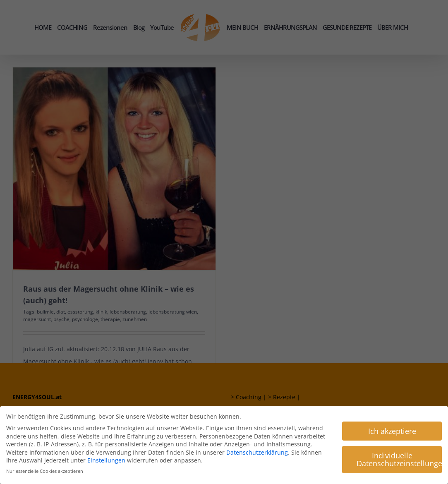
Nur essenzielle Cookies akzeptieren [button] (45, 471)
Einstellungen (106, 460)
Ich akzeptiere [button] (392, 430)
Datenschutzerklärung (257, 452)
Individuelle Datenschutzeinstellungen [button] (399, 459)
